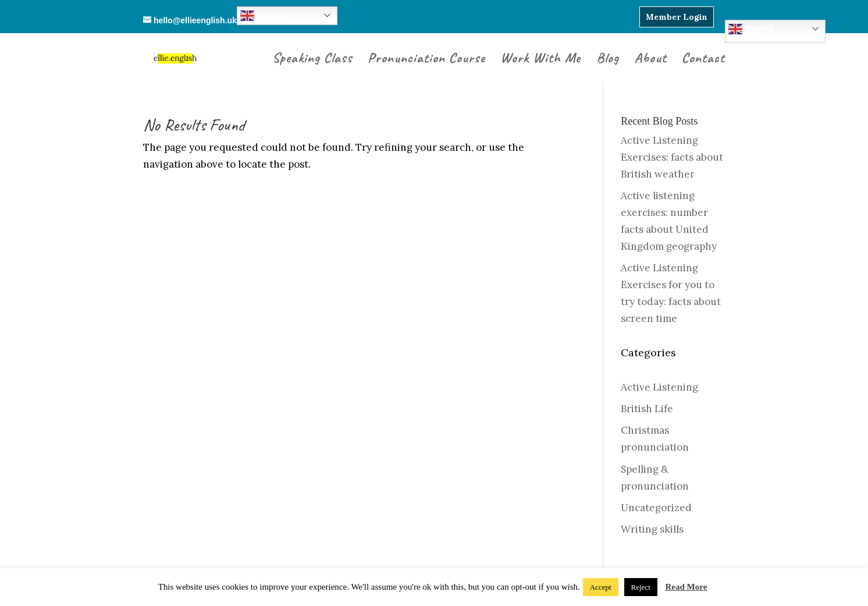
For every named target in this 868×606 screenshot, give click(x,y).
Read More (686, 587)
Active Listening (659, 387)
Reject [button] (641, 587)
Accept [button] (601, 587)
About (650, 60)
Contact (703, 60)
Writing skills (652, 529)
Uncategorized (656, 508)
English (751, 29)
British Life (647, 409)
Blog (608, 60)
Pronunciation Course (426, 60)
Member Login (677, 17)
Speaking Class (312, 60)
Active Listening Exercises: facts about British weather (672, 157)
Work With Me (540, 60)
